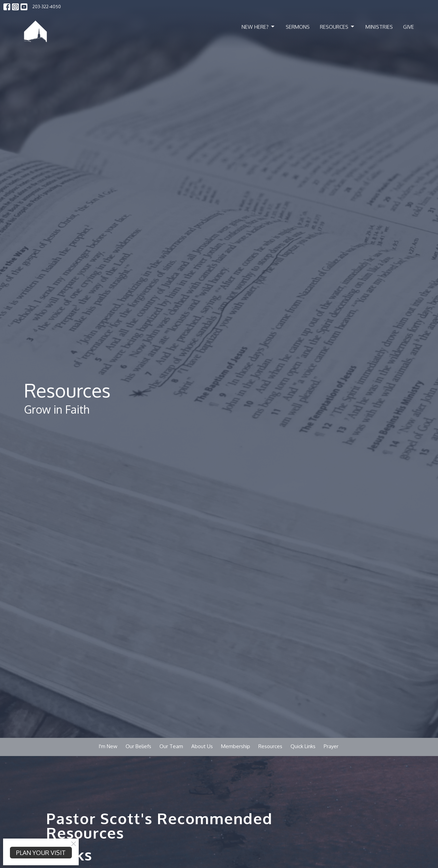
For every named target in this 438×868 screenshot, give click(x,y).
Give (409, 27)
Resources (338, 27)
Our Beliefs (138, 746)
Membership (236, 746)
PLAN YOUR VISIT (41, 853)
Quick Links (303, 746)
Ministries (379, 27)
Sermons (298, 27)
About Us (202, 746)
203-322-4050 (47, 7)
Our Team (171, 746)
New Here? (259, 27)
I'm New (108, 746)
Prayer (331, 746)
